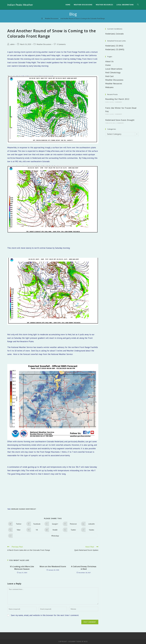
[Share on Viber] (16, 530)
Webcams (109, 87)
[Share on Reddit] (53, 530)
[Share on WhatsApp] (53, 536)
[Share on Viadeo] (89, 530)
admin (12, 44)
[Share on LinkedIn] (89, 524)
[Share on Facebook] (35, 524)
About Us (109, 61)
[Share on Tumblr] (71, 530)
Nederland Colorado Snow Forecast (24, 509)
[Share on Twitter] (16, 524)
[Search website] (138, 5)
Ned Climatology (113, 72)
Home (108, 65)
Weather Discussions (44, 44)
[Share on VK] (35, 530)
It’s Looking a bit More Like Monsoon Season (22, 568)
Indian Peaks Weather (20, 5)
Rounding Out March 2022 (117, 99)
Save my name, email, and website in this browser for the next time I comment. (45, 615)
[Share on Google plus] (53, 524)
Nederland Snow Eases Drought (120, 120)
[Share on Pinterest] (71, 524)
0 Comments (61, 44)
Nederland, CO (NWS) (115, 49)
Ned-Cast (109, 76)
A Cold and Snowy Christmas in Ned (84, 568)
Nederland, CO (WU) (114, 46)
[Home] (42, 19)
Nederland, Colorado (114, 34)
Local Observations (114, 69)
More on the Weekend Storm (53, 566)
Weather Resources (114, 84)
